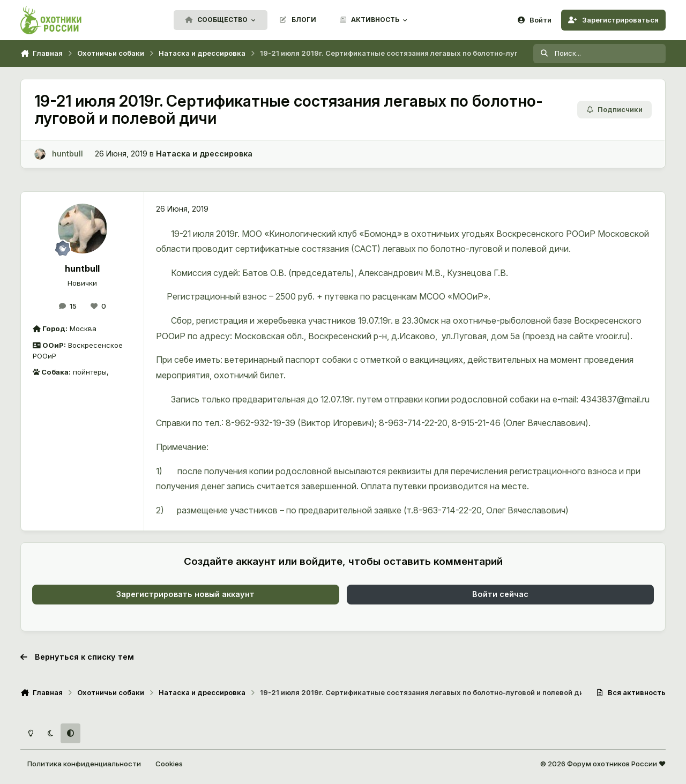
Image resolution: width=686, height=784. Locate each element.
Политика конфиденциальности (84, 764)
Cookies (169, 764)
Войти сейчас (500, 594)
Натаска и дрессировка (204, 154)
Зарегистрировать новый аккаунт (185, 594)
